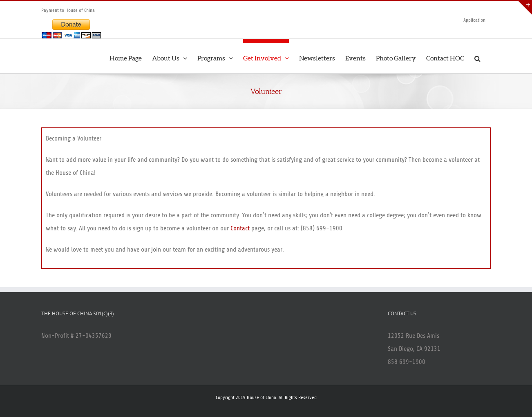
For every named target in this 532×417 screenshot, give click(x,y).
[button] (477, 56)
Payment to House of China (68, 10)
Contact (240, 228)
